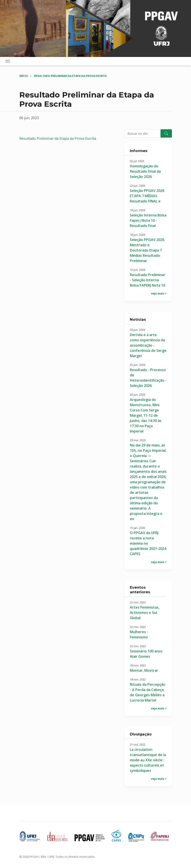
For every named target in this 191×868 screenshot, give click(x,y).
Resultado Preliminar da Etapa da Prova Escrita (70, 76)
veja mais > (159, 293)
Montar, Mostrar (144, 670)
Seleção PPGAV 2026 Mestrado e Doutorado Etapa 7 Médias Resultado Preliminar (147, 250)
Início (24, 76)
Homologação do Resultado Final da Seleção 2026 (145, 171)
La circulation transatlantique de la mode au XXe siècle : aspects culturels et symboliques (148, 760)
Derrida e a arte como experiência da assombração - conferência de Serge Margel (148, 345)
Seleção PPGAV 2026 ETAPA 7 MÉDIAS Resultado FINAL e (147, 196)
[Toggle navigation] (8, 61)
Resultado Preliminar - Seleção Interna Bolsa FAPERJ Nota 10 (148, 280)
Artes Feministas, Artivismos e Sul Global (145, 613)
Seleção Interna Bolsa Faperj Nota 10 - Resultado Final (148, 220)
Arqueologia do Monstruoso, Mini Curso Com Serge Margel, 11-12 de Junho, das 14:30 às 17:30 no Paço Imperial (146, 415)
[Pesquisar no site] (143, 133)
